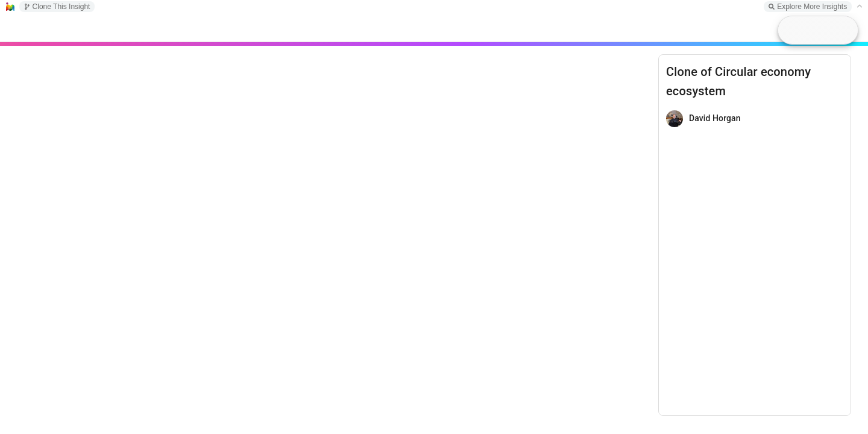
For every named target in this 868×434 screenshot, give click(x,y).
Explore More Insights (808, 7)
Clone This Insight (57, 7)
